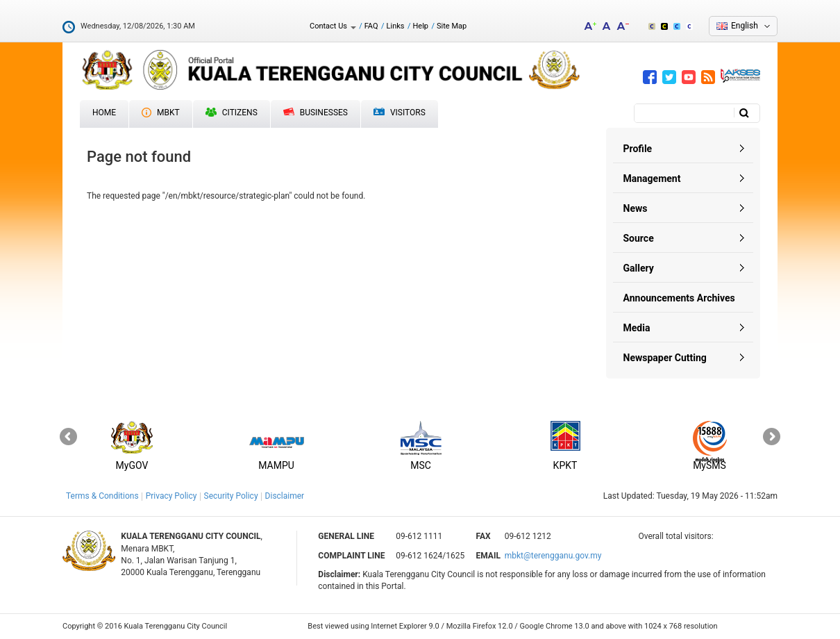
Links (396, 26)
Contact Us (333, 26)
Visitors (400, 113)
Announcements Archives (679, 298)
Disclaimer (285, 496)
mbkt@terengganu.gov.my (553, 556)
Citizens (232, 113)
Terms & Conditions (102, 496)
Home (104, 113)
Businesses (316, 113)
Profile (638, 149)
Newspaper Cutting (665, 358)
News (636, 208)
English (745, 26)
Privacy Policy (171, 496)
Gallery (639, 268)
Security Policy (231, 496)
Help (420, 26)
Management (652, 179)
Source (639, 238)
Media (637, 328)
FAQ (371, 26)
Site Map (452, 26)
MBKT (161, 113)
